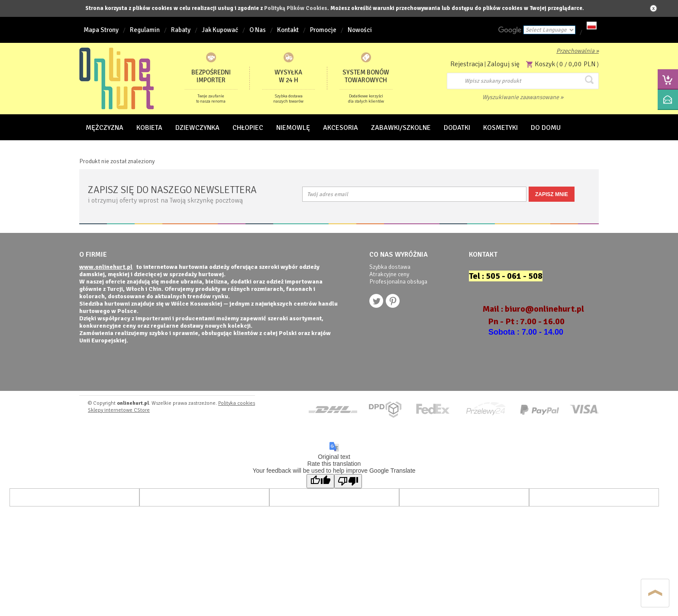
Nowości (360, 30)
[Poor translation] (348, 481)
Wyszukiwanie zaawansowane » (523, 97)
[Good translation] (320, 481)
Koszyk (545, 64)
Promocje (323, 30)
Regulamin (145, 30)
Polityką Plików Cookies (296, 8)
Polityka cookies (237, 403)
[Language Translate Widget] (549, 30)
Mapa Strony (101, 30)
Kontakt (288, 30)
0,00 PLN (582, 64)
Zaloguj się (503, 64)
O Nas (258, 30)
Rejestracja (467, 64)
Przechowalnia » (578, 51)
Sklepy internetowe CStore (119, 410)
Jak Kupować (220, 30)
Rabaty (181, 30)
